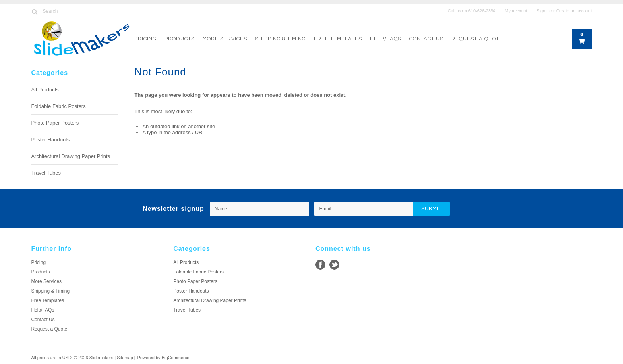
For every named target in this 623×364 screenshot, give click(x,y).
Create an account (574, 11)
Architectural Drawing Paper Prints (71, 156)
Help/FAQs (386, 39)
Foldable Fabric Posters (58, 106)
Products (180, 39)
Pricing (145, 39)
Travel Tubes (46, 173)
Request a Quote (477, 39)
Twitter (334, 265)
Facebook (320, 265)
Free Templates (338, 39)
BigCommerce (176, 358)
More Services (225, 39)
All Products (45, 90)
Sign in (543, 11)
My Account (516, 11)
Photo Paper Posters (55, 123)
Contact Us (426, 39)
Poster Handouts (50, 140)
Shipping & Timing (281, 39)
